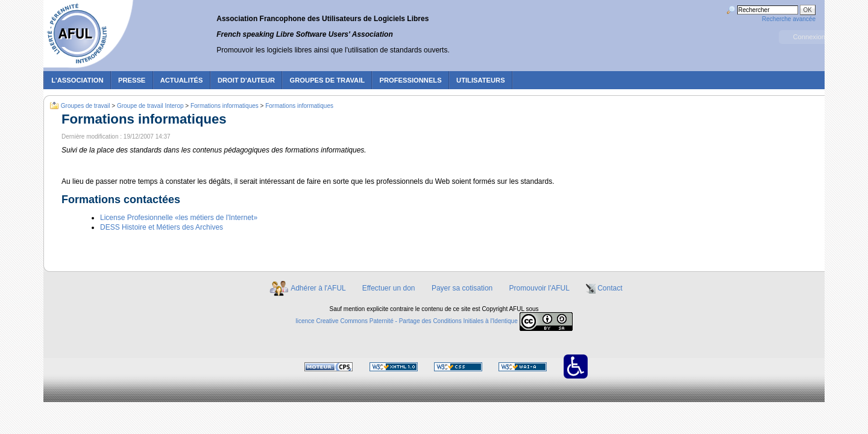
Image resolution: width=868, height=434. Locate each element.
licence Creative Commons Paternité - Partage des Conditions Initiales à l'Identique (407, 321)
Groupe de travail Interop (150, 106)
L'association (77, 80)
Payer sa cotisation (462, 288)
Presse (132, 80)
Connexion (809, 37)
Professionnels (410, 80)
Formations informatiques (225, 106)
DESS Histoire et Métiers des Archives (162, 227)
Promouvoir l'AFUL (539, 288)
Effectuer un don (389, 288)
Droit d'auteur (246, 80)
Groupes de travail (328, 80)
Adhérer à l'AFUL (318, 288)
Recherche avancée (789, 19)
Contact (610, 288)
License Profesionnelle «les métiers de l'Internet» (179, 218)
